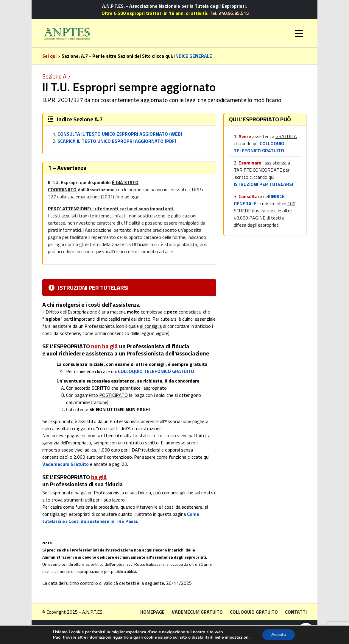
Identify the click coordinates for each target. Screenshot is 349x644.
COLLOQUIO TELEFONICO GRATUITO (156, 371)
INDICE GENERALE (193, 56)
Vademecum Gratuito (66, 464)
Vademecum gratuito (197, 612)
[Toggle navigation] (299, 33)
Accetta (279, 635)
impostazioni (237, 637)
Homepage (152, 612)
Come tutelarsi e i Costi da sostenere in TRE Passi (121, 518)
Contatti (296, 612)
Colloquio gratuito (254, 612)
